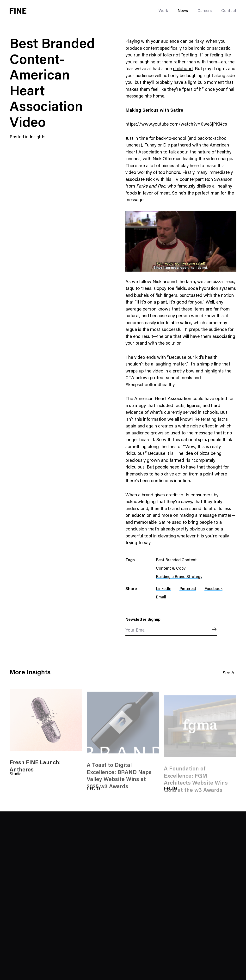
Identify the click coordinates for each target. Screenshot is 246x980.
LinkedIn (164, 589)
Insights (38, 137)
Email (161, 598)
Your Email (136, 630)
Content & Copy (171, 569)
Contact (229, 11)
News (183, 11)
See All (230, 673)
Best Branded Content (176, 560)
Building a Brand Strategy (179, 577)
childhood (183, 69)
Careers (205, 11)
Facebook (213, 589)
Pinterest (188, 589)
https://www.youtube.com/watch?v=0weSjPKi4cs (176, 125)
